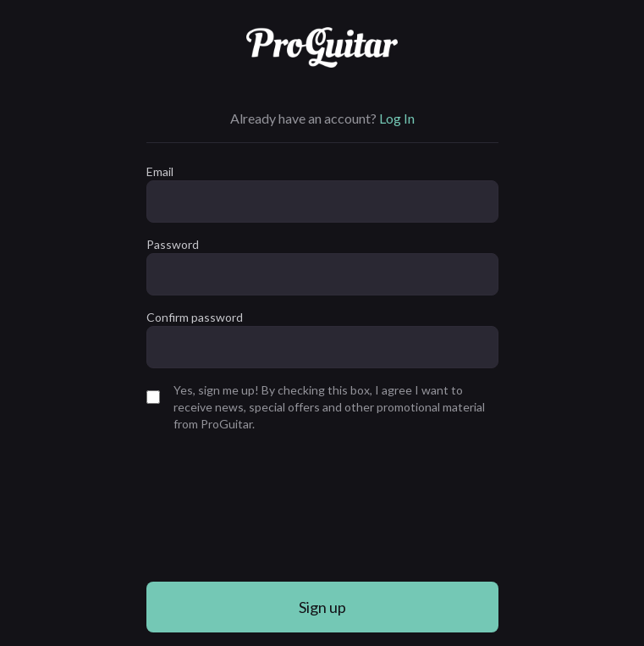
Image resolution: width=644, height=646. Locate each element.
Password (173, 244)
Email (160, 171)
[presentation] (216, 507)
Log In (397, 118)
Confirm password (195, 317)
